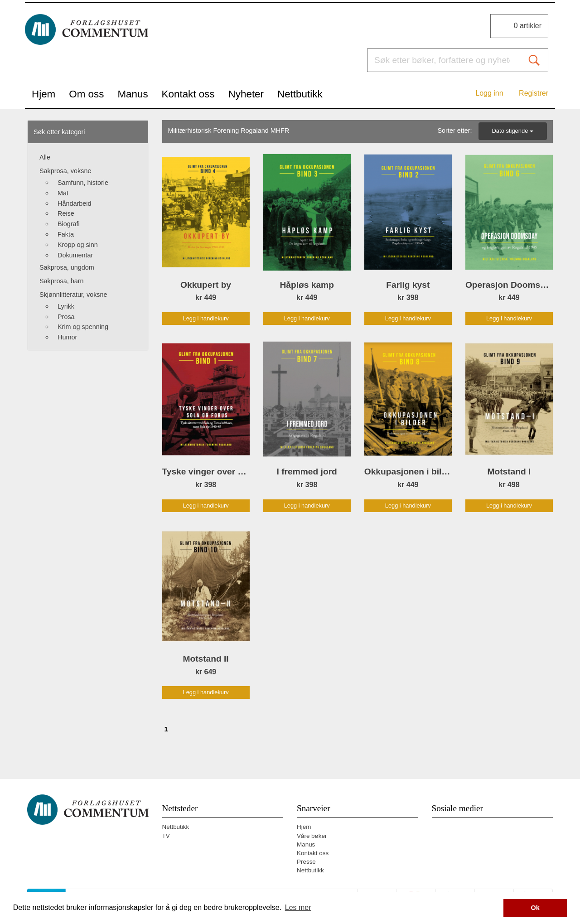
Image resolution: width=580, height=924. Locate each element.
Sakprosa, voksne (65, 171)
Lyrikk (66, 306)
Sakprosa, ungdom (67, 267)
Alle (45, 157)
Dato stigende (513, 131)
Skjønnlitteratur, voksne (73, 295)
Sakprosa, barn (62, 281)
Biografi (69, 224)
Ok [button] (535, 908)
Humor (67, 337)
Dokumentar (75, 255)
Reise (66, 213)
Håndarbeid (74, 203)
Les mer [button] (298, 907)
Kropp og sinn (78, 245)
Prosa (66, 317)
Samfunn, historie (83, 183)
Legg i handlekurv (206, 318)
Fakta (66, 234)
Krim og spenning (83, 327)
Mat (63, 193)
